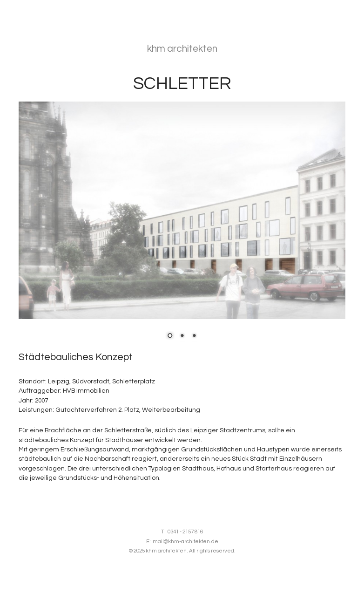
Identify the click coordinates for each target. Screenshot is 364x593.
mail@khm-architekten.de (185, 542)
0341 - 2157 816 (185, 532)
